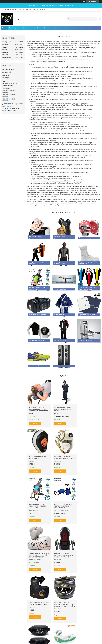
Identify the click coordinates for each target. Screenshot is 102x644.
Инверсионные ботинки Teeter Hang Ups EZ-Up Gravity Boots (88, 457)
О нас (51, 28)
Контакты (58, 28)
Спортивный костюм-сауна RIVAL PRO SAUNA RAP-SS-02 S (62, 409)
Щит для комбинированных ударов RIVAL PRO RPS (64, 556)
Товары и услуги (14, 28)
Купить (35, 423)
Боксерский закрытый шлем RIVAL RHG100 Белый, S (38, 457)
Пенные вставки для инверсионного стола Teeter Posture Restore (38, 409)
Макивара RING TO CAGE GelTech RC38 (87, 408)
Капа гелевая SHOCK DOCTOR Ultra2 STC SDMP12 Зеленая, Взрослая (89, 556)
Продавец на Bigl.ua (51, 640)
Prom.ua (59, 639)
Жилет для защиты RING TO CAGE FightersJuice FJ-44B (89, 505)
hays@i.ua (10, 106)
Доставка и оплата (29, 28)
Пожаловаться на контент (45, 642)
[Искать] (94, 19)
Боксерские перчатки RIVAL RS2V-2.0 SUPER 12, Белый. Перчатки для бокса (37, 506)
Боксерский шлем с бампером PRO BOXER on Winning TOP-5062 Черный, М (38, 557)
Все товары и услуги (63, 630)
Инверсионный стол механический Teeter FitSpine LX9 (62, 457)
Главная (5, 28)
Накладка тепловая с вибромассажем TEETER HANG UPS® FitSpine (63, 506)
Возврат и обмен (42, 28)
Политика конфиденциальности (62, 642)
